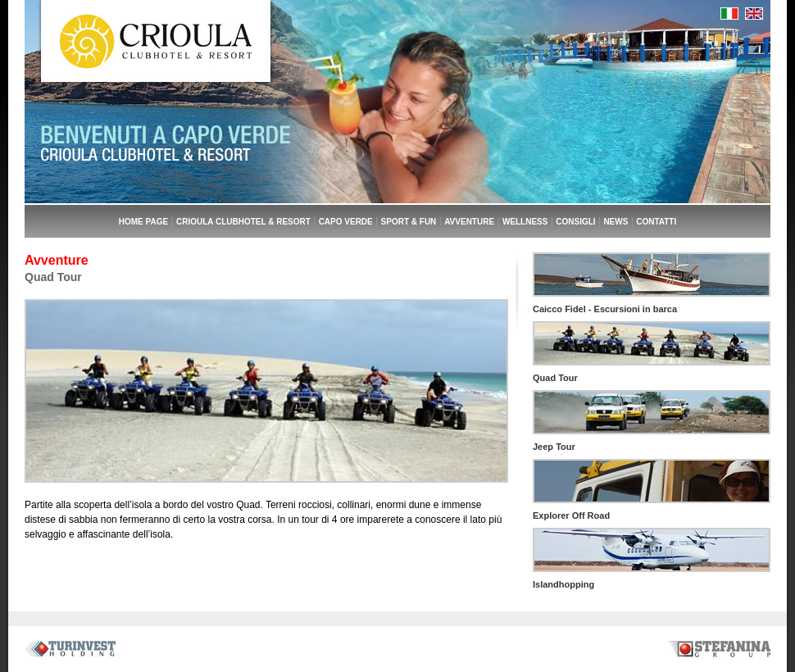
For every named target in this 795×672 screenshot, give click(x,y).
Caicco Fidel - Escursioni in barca (605, 309)
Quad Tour (555, 378)
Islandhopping (563, 584)
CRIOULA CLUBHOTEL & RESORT (243, 222)
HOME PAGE (143, 222)
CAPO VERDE (346, 222)
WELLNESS (525, 222)
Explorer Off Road (571, 515)
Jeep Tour (554, 447)
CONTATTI (656, 222)
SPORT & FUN (409, 222)
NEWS (616, 222)
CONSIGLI (575, 222)
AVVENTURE (469, 222)
